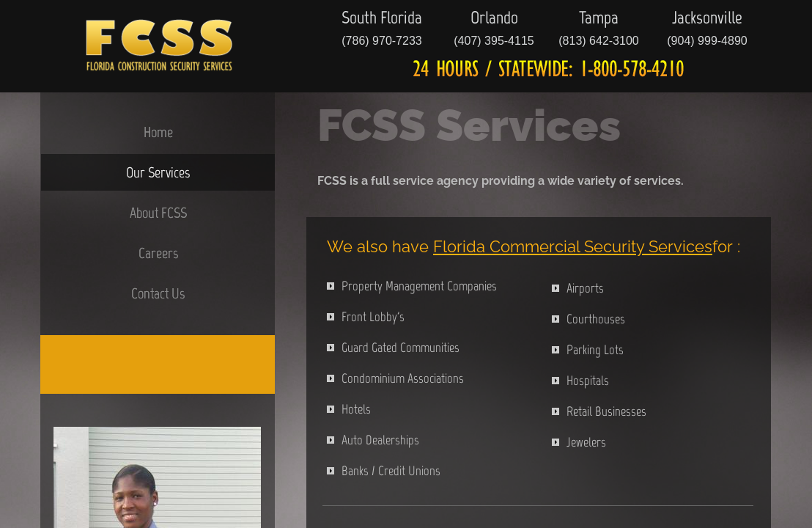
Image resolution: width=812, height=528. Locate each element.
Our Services (158, 172)
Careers (158, 253)
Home (158, 132)
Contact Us (158, 293)
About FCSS (158, 213)
